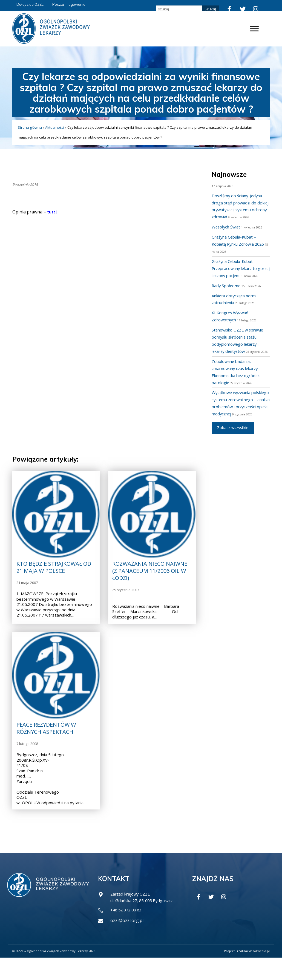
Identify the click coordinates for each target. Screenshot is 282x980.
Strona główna (30, 127)
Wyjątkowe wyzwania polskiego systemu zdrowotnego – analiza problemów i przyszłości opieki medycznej (236, 421)
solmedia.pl (261, 973)
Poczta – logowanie (69, 4)
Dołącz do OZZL (30, 4)
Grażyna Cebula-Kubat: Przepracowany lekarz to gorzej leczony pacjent (237, 268)
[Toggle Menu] (254, 29)
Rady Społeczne (228, 293)
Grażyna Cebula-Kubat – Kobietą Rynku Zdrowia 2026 (237, 244)
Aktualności (55, 127)
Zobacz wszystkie (233, 449)
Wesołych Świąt (227, 227)
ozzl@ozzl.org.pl (127, 943)
